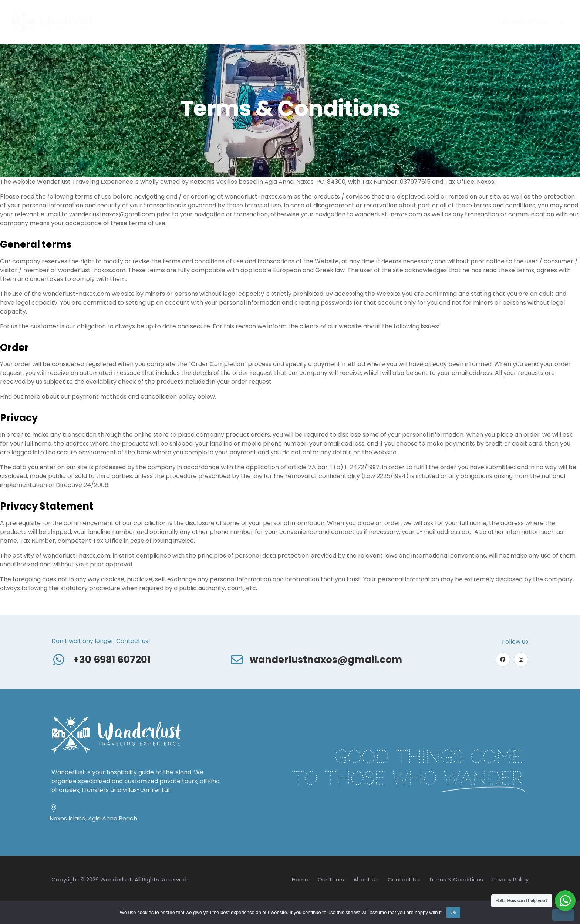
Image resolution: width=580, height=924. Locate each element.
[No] (563, 915)
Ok (453, 912)
